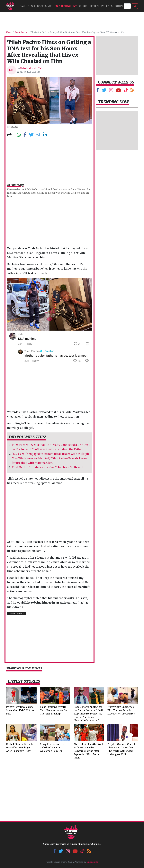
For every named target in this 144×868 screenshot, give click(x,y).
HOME (21, 6)
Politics (107, 6)
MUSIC (83, 6)
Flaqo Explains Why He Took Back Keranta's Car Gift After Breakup (54, 710)
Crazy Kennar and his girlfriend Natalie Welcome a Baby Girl (52, 748)
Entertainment (66, 6)
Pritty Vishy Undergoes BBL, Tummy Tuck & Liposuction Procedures (121, 710)
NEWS (31, 6)
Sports (94, 6)
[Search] (127, 6)
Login (119, 6)
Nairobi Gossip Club (32, 68)
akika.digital (92, 862)
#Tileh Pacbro (17, 614)
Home (9, 32)
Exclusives (45, 6)
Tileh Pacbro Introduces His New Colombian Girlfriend (47, 467)
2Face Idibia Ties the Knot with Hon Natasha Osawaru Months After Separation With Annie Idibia (88, 751)
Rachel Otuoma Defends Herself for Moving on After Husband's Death (20, 748)
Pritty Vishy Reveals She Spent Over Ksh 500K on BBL (20, 710)
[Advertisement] (72, 20)
